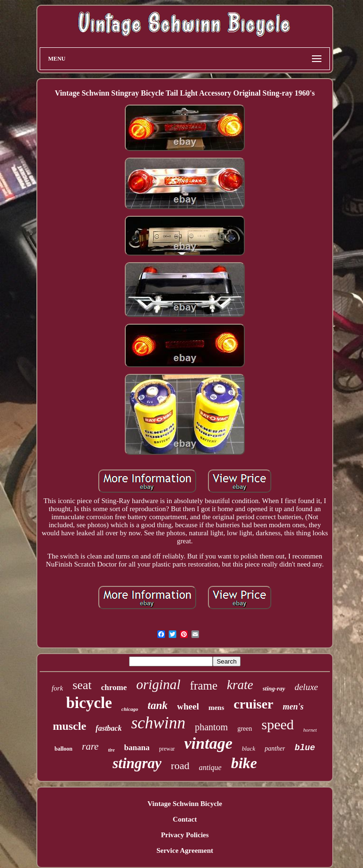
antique (210, 767)
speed (277, 724)
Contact (185, 819)
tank (157, 705)
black (249, 748)
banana (137, 748)
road (180, 766)
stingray (137, 763)
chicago (130, 709)
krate (240, 685)
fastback (108, 728)
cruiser (253, 704)
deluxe (306, 687)
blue (305, 748)
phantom (211, 727)
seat (82, 685)
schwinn (158, 723)
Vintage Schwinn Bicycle (185, 804)
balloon (63, 749)
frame (204, 686)
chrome (114, 687)
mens (216, 708)
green (245, 729)
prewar (167, 749)
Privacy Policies (185, 835)
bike (244, 763)
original (158, 684)
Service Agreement (185, 850)
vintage (208, 743)
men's (293, 707)
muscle (70, 726)
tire (112, 750)
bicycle (89, 703)
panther (275, 748)
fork (57, 688)
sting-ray (274, 688)
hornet (310, 730)
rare (90, 746)
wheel (188, 706)
